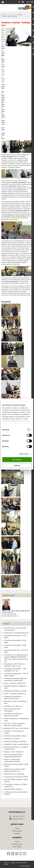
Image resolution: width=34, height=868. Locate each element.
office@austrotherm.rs (18, 819)
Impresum (7, 863)
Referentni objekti (17, 844)
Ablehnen (17, 465)
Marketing (17, 834)
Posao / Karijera (17, 847)
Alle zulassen (17, 460)
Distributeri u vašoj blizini (23, 2)
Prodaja (17, 829)
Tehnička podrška (17, 831)
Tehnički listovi (15, 3)
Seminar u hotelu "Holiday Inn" (10, 16)
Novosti (20, 15)
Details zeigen (24, 454)
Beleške (19, 2)
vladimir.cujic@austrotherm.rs (10, 616)
